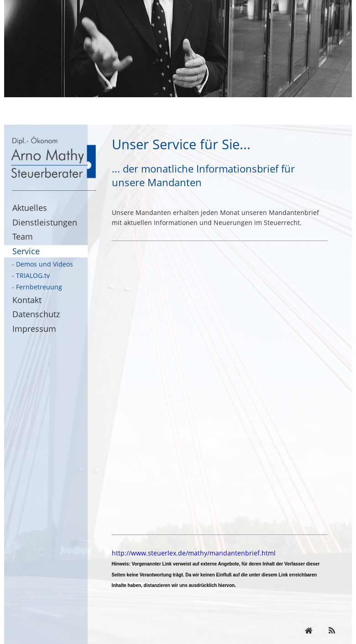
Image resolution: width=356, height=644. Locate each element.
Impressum (34, 329)
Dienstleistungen (45, 222)
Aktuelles (30, 208)
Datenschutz (36, 314)
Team (23, 236)
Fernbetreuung (39, 287)
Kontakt (27, 300)
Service (26, 251)
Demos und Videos (44, 264)
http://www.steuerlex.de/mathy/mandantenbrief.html (194, 553)
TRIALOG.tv (33, 275)
